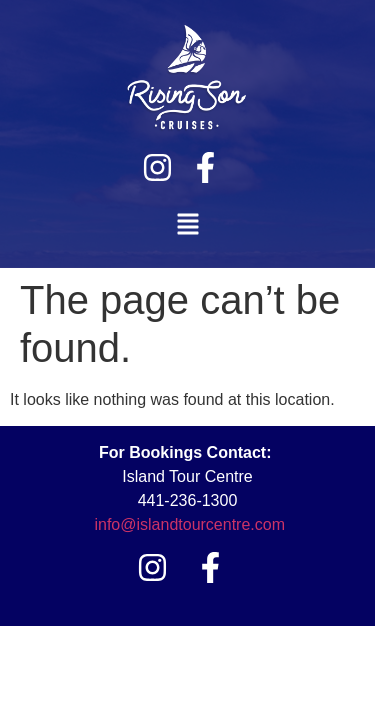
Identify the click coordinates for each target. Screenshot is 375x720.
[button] (187, 225)
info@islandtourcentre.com (189, 524)
